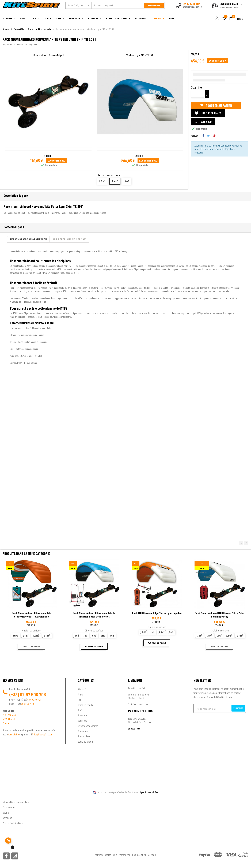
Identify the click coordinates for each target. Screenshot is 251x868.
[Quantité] (198, 93)
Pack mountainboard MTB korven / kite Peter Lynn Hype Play (220, 614)
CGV (115, 854)
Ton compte (9, 796)
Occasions (83, 731)
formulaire (14, 734)
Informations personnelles (16, 802)
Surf (80, 710)
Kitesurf (82, 689)
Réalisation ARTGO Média (144, 854)
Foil (79, 699)
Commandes (9, 807)
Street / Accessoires (88, 726)
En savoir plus (134, 728)
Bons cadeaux (85, 736)
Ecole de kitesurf (86, 741)
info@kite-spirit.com (43, 734)
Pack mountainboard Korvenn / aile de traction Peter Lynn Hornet (94, 614)
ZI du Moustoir (9, 715)
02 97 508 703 (33, 694)
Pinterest (214, 135)
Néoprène (82, 720)
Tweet (209, 135)
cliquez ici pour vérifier (148, 792)
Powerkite (83, 715)
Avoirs (6, 812)
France (6, 723)
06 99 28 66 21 (34, 699)
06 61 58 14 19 (27, 703)
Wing (80, 694)
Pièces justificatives (13, 823)
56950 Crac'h (9, 719)
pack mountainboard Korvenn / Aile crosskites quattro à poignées (31, 614)
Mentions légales (103, 854)
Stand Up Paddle (86, 705)
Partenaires (125, 854)
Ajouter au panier (216, 105)
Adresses (7, 817)
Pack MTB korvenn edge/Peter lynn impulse (157, 613)
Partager (203, 135)
